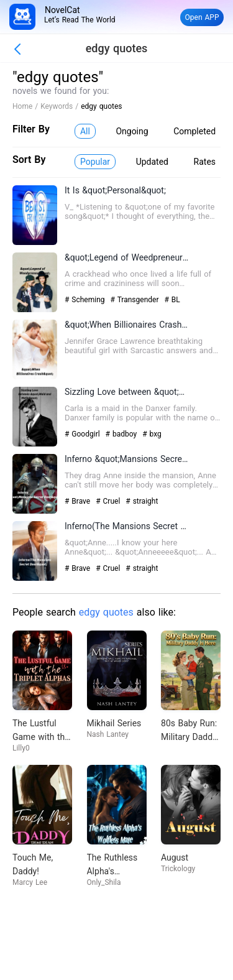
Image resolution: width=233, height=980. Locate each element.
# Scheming (86, 300)
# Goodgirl (84, 434)
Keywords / (61, 106)
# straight (142, 501)
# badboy (123, 434)
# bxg (152, 434)
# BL (172, 300)
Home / (26, 106)
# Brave (79, 501)
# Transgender (136, 300)
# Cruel (109, 501)
